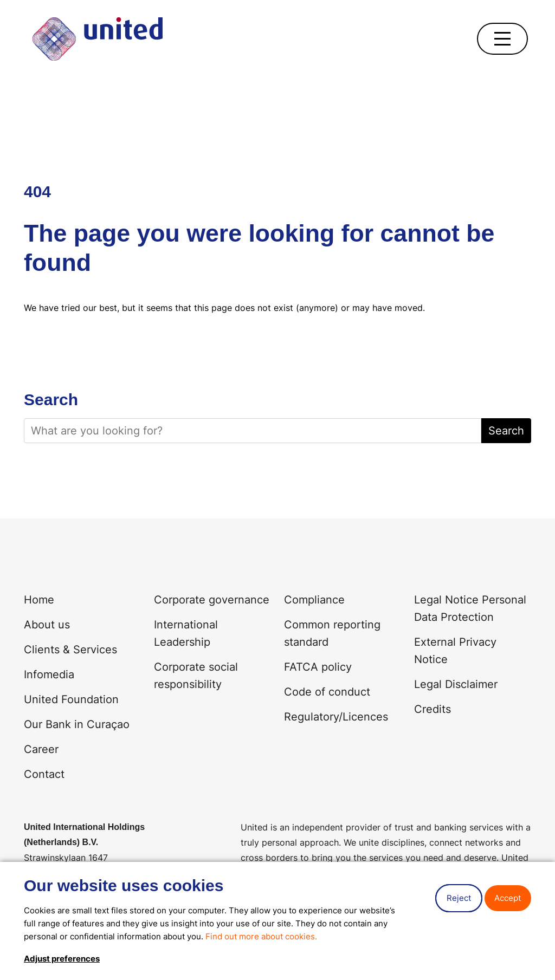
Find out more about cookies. (261, 936)
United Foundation (71, 699)
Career (41, 749)
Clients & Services (70, 650)
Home (39, 600)
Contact (44, 774)
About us (47, 625)
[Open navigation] (502, 39)
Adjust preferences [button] (62, 959)
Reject (459, 898)
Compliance (314, 600)
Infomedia (49, 674)
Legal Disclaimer (456, 684)
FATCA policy (318, 667)
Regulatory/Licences (336, 717)
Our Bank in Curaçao (77, 724)
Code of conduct (327, 692)
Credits (433, 709)
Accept (508, 898)
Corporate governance (212, 600)
